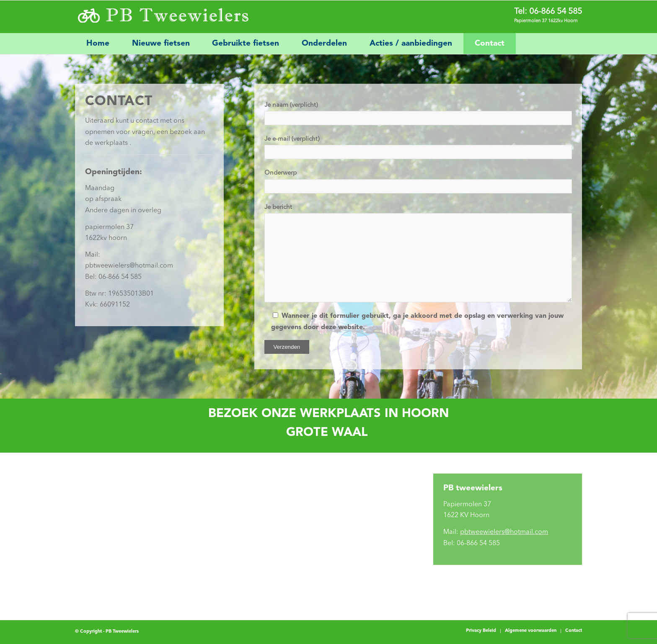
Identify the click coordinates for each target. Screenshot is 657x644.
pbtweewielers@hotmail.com (129, 266)
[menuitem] (98, 44)
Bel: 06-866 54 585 (113, 277)
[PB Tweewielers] (162, 17)
